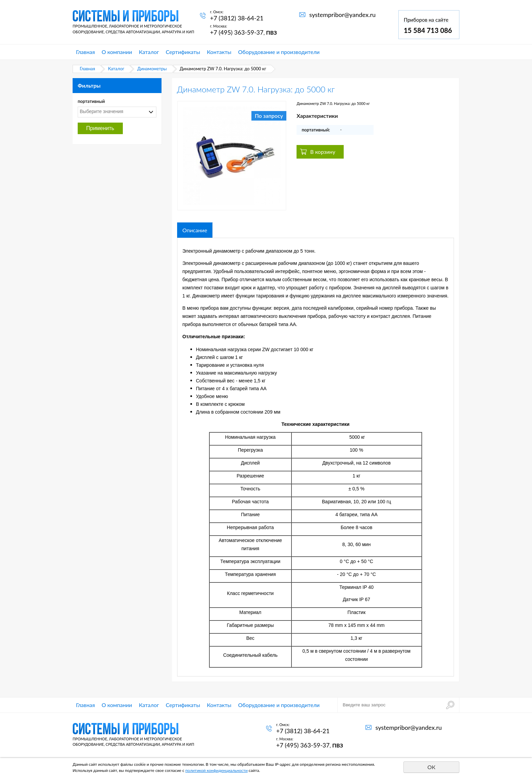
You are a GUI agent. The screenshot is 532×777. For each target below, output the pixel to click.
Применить (100, 128)
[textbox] (115, 111)
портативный (91, 101)
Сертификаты (183, 52)
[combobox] (117, 112)
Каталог (149, 52)
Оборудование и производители (279, 52)
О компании (117, 52)
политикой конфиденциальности (216, 770)
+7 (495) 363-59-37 (237, 32)
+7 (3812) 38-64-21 (237, 18)
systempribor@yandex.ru (343, 15)
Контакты (219, 52)
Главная (85, 52)
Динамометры (152, 69)
